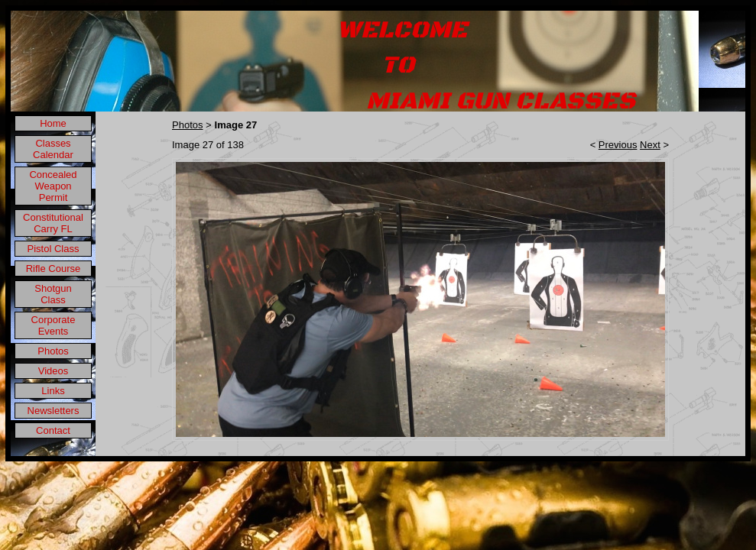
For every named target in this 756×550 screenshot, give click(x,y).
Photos (53, 351)
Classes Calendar (53, 149)
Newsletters (54, 411)
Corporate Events (54, 325)
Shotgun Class (53, 294)
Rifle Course (54, 269)
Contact (53, 430)
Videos (54, 371)
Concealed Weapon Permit (53, 186)
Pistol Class (54, 249)
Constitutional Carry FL (53, 223)
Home (53, 123)
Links (53, 391)
